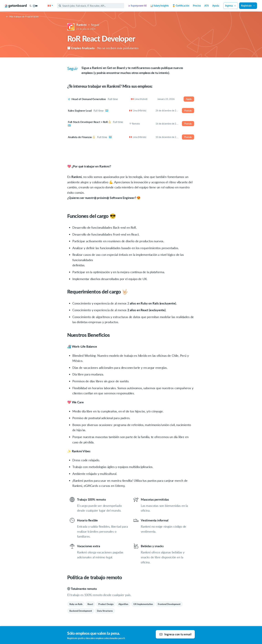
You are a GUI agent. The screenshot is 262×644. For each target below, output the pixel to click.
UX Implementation (143, 604)
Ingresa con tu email (175, 634)
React (90, 604)
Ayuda (216, 6)
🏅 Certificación (181, 6)
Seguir (95, 25)
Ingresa (231, 6)
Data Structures (105, 611)
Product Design (106, 604)
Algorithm (123, 604)
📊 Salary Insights (159, 6)
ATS (207, 6)
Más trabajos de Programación (22, 17)
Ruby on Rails (76, 604)
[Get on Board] (16, 6)
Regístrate (248, 6)
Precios (197, 6)
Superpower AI (137, 6)
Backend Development (81, 611)
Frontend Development (169, 604)
